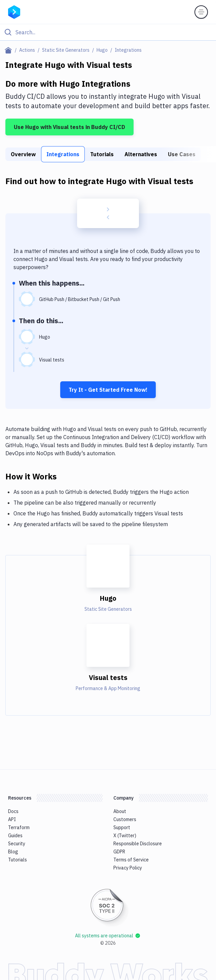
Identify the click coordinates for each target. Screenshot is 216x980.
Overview (23, 154)
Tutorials (102, 154)
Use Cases (182, 154)
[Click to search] (108, 32)
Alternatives (141, 154)
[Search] (113, 32)
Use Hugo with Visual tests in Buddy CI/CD (69, 127)
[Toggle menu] (201, 12)
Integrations (63, 154)
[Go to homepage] (14, 11)
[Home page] (10, 50)
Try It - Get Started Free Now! (108, 390)
